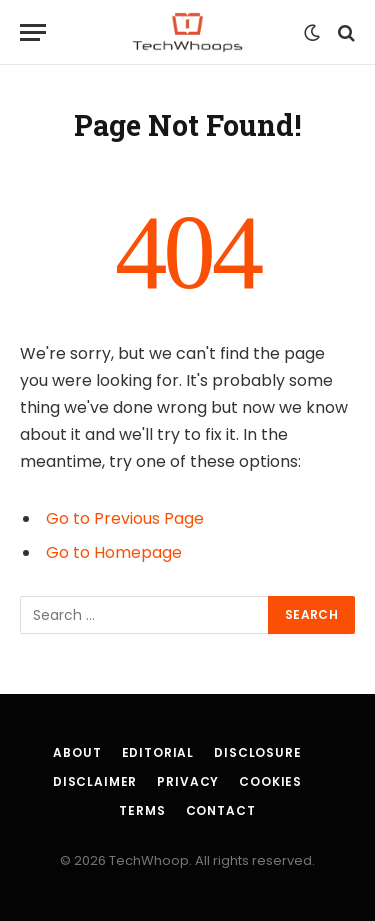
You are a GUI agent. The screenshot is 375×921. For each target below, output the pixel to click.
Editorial (158, 752)
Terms (142, 810)
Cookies (270, 781)
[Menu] (33, 32)
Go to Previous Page (125, 518)
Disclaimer (95, 781)
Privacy (188, 781)
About (77, 752)
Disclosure (257, 752)
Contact (221, 810)
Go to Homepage (114, 552)
